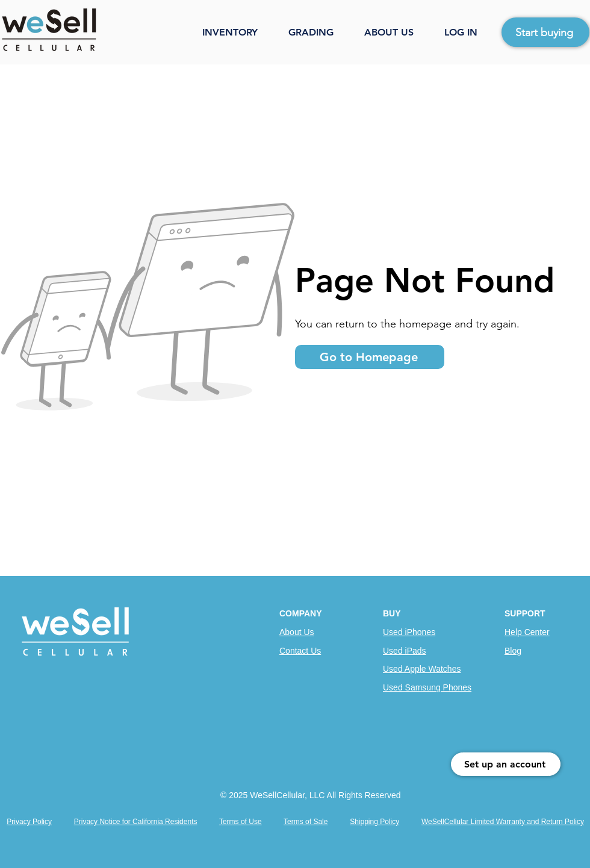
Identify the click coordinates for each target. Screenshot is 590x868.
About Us (297, 632)
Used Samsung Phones (427, 687)
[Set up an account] (506, 764)
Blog (513, 651)
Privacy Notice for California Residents (136, 822)
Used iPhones (409, 632)
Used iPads (405, 651)
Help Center (527, 632)
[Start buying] (545, 32)
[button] (239, 32)
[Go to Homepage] (370, 357)
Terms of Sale (306, 822)
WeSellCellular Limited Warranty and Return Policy (503, 822)
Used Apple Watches (422, 669)
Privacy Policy (29, 822)
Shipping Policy (374, 822)
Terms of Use (241, 822)
